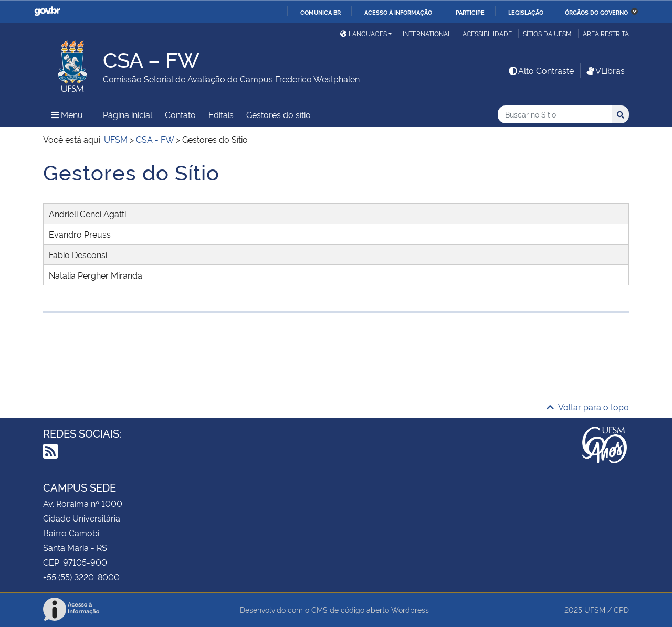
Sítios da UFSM (547, 33)
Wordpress (410, 609)
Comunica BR (321, 12)
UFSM (595, 609)
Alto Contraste (541, 70)
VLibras (605, 70)
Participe (470, 12)
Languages (364, 33)
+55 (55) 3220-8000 (81, 577)
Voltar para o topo (588, 407)
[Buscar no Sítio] (555, 115)
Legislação (526, 12)
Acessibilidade (487, 33)
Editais (221, 114)
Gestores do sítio (279, 114)
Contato (180, 114)
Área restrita (606, 33)
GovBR (47, 11)
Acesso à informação (398, 12)
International (427, 33)
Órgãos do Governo (596, 12)
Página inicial (128, 114)
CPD (621, 609)
